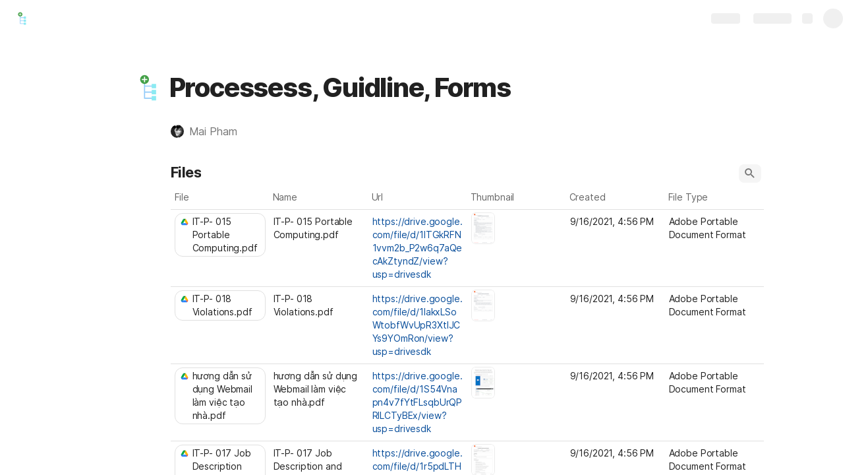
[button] (149, 88)
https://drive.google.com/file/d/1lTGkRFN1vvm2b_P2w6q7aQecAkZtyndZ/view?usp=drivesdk (418, 248)
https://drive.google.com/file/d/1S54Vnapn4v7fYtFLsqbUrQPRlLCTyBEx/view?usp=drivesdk (418, 402)
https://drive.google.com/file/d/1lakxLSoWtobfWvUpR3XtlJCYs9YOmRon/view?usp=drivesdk (418, 325)
